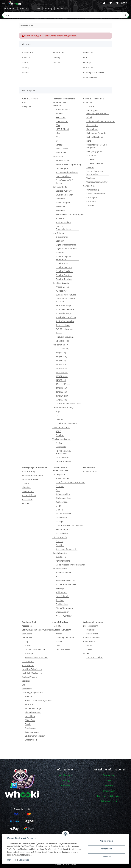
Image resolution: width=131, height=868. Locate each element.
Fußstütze (91, 630)
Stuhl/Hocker (92, 634)
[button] (104, 3)
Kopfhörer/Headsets (65, 309)
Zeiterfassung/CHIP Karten (64, 182)
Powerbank (61, 153)
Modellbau (30, 716)
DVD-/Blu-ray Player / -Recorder (66, 300)
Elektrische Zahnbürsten (33, 475)
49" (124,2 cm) (62, 396)
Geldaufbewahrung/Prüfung (69, 164)
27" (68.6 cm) (62, 368)
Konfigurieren (106, 849)
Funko (28, 645)
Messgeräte (27, 499)
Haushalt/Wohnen (91, 638)
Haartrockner (28, 491)
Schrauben (91, 155)
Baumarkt (88, 103)
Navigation (27, 107)
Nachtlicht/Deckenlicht (32, 673)
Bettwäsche (27, 634)
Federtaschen (28, 661)
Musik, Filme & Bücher (66, 317)
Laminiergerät (62, 168)
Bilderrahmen (62, 237)
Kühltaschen (61, 592)
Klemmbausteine (33, 712)
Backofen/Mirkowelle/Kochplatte (70, 482)
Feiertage (60, 588)
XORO (58, 431)
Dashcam (60, 241)
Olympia (60, 419)
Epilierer (26, 483)
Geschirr (60, 545)
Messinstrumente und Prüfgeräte (97, 146)
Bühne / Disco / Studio (66, 295)
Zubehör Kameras (64, 267)
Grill (58, 490)
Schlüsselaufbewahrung (67, 172)
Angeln (59, 634)
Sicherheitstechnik (95, 163)
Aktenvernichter (63, 160)
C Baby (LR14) (62, 121)
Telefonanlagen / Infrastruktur (63, 452)
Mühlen (59, 510)
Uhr (23, 685)
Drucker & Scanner (64, 195)
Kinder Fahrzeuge (33, 708)
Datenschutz (24, 860)
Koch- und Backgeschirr (67, 549)
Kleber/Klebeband (95, 137)
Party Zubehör (62, 596)
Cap (27, 642)
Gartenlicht (92, 202)
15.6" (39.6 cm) (62, 349)
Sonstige (60, 145)
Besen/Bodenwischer (65, 580)
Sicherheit (91, 159)
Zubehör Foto (62, 263)
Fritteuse (60, 486)
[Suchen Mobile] (62, 15)
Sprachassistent (63, 325)
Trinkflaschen (62, 604)
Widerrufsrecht (90, 78)
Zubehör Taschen (64, 279)
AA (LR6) (59, 113)
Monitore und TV (60, 345)
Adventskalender (63, 573)
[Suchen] (126, 15)
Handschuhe (92, 129)
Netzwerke (61, 207)
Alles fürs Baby (29, 472)
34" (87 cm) (61, 380)
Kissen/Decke (28, 665)
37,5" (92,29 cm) (63, 384)
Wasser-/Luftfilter (64, 616)
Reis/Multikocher (63, 514)
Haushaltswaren (60, 569)
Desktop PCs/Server (65, 191)
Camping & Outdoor (65, 638)
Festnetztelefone (63, 462)
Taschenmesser (63, 649)
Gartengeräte (92, 198)
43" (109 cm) (61, 392)
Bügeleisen (61, 557)
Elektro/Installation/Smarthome (101, 121)
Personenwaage (63, 561)
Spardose (26, 681)
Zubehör (60, 435)
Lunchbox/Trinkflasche (32, 669)
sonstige (26, 503)
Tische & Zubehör (94, 657)
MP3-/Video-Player (64, 313)
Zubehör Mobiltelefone (66, 423)
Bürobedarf (58, 157)
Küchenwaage (62, 502)
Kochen (59, 642)
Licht (89, 141)
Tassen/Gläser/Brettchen (36, 657)
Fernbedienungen (64, 305)
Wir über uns (10, 9)
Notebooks (61, 210)
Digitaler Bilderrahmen (66, 249)
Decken (90, 645)
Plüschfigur (30, 720)
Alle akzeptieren (106, 841)
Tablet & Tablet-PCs (61, 427)
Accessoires (27, 626)
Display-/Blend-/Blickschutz (68, 404)
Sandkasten (30, 728)
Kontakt (37, 9)
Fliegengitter (92, 125)
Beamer (59, 333)
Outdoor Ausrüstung (62, 630)
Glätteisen (26, 487)
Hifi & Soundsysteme (65, 337)
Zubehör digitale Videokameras (63, 258)
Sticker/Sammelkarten (35, 736)
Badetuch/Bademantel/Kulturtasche (38, 630)
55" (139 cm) (61, 400)
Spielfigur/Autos (32, 732)
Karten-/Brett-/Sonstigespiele (38, 700)
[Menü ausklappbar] (4, 2)
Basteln (28, 697)
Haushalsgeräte (60, 553)
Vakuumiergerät (63, 529)
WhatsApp (25, 9)
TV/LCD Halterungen (65, 329)
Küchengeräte (59, 474)
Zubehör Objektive (64, 271)
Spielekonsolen (63, 341)
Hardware (60, 199)
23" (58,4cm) (61, 357)
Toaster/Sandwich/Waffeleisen (70, 525)
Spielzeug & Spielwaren (32, 693)
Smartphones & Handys (63, 408)
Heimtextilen (89, 642)
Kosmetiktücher (29, 495)
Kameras (60, 253)
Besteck (59, 541)
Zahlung (49, 9)
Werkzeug (91, 178)
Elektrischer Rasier (30, 479)
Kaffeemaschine (63, 494)
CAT (57, 415)
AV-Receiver (61, 291)
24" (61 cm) (61, 360)
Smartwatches (62, 458)
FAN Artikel (27, 638)
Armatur (90, 107)
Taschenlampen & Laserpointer (95, 173)
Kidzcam (29, 704)
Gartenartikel (89, 186)
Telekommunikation (61, 439)
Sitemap (87, 63)
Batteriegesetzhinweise (94, 73)
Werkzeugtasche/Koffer (97, 182)
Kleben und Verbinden (97, 133)
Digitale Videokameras (66, 245)
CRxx (58, 125)
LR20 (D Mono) (62, 129)
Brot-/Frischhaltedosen (66, 584)
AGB (85, 58)
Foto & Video (58, 233)
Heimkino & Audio (61, 283)
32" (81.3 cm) (62, 376)
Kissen (89, 649)
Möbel (86, 653)
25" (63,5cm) (61, 364)
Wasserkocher (62, 533)
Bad (57, 577)
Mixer (58, 506)
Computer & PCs (60, 187)
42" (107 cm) (61, 388)
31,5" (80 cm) (62, 372)
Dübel (89, 117)
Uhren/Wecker (62, 612)
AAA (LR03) (61, 117)
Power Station (62, 149)
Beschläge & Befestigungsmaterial (96, 112)
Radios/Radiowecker (65, 321)
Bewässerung (93, 190)
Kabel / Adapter (63, 203)
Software (60, 218)
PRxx (58, 137)
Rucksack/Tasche (29, 677)
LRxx (58, 133)
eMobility (57, 626)
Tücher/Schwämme (64, 608)
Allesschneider (62, 478)
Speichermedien (63, 222)
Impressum (11, 860)
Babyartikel (27, 689)
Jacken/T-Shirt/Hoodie (35, 649)
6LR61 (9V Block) (63, 109)
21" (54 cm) (61, 353)
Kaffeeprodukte (90, 472)
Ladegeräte (61, 447)
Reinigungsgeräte (94, 152)
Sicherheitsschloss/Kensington (70, 214)
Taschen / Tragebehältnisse (64, 228)
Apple (58, 412)
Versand (60, 9)
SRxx (58, 141)
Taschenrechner (63, 176)
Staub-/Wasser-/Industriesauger (70, 565)
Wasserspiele (31, 740)
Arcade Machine (63, 287)
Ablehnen (106, 857)
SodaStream (61, 518)
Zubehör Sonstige (64, 275)
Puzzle (28, 724)
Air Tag (59, 443)
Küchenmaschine (64, 498)
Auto (24, 103)
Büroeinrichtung (91, 626)
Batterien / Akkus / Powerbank (61, 104)
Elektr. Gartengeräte (96, 194)
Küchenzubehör (60, 537)
